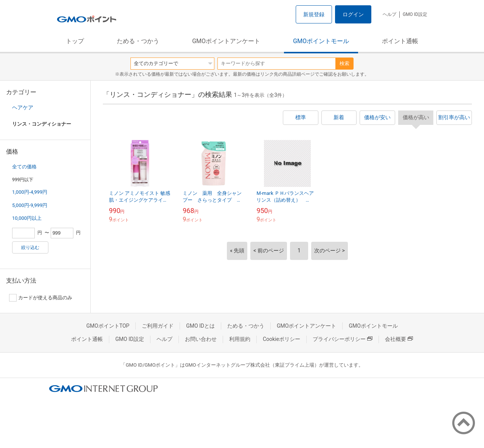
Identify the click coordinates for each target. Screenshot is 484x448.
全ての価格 (24, 167)
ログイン (353, 14)
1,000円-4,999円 (30, 192)
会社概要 (399, 339)
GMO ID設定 (415, 14)
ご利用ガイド (158, 326)
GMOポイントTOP (108, 326)
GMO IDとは (200, 326)
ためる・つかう (138, 41)
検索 (344, 63)
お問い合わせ (201, 339)
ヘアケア (23, 107)
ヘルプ (389, 14)
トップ (75, 41)
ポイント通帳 (400, 41)
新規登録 (314, 14)
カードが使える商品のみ (41, 298)
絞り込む (30, 247)
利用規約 (240, 339)
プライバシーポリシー (343, 339)
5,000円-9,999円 (30, 205)
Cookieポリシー (282, 339)
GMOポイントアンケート (226, 41)
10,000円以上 (27, 218)
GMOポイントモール (321, 41)
